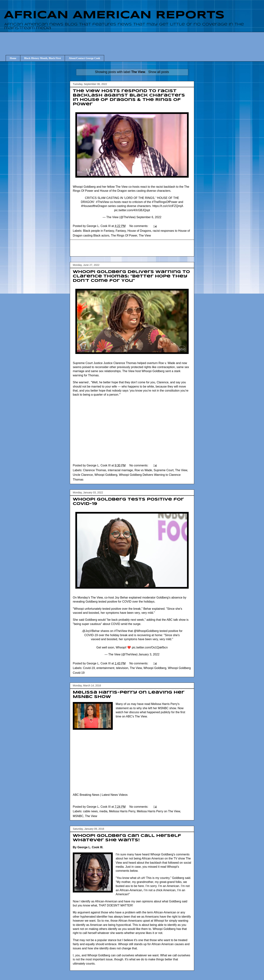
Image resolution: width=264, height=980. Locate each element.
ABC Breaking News (86, 795)
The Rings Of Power (124, 236)
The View (145, 236)
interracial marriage (120, 470)
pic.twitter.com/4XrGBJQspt (132, 210)
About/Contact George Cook (84, 58)
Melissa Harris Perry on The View (158, 811)
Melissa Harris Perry (122, 811)
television (122, 668)
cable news (90, 811)
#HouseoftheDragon (94, 206)
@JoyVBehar (91, 631)
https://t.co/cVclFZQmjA (168, 206)
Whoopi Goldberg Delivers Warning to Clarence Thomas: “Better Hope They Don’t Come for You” (131, 276)
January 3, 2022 (149, 654)
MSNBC (78, 816)
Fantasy (121, 231)
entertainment (105, 668)
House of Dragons (139, 231)
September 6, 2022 (149, 217)
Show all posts (158, 72)
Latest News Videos (115, 795)
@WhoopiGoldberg (146, 631)
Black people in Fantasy (99, 231)
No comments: (139, 226)
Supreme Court (164, 470)
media (103, 811)
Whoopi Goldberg (106, 475)
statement (122, 708)
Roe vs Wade (143, 470)
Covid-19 (89, 668)
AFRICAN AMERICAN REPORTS (114, 15)
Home (13, 58)
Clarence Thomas (95, 470)
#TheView (103, 202)
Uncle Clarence (83, 475)
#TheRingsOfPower (165, 202)
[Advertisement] (134, 40)
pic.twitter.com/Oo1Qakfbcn (150, 647)
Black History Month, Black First (43, 58)
